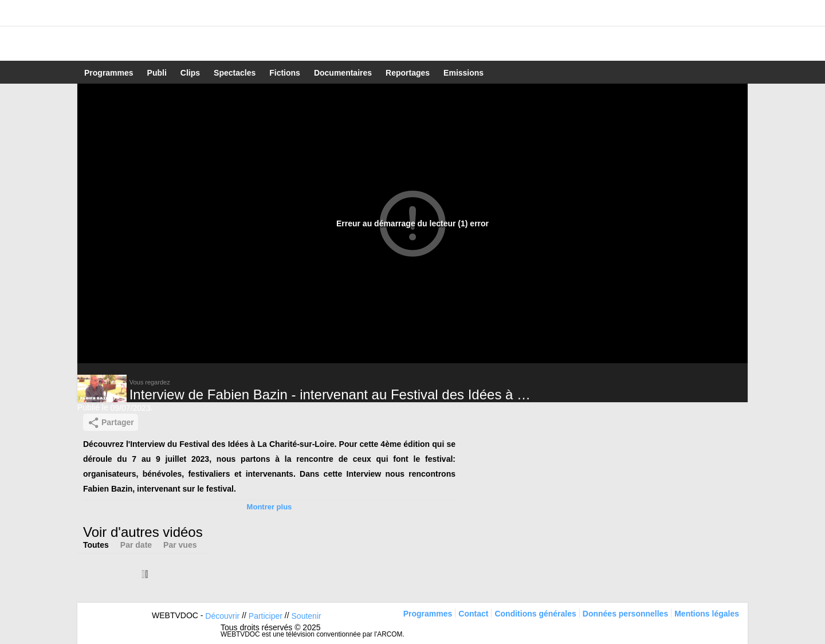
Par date (136, 545)
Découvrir (222, 616)
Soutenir (307, 616)
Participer (266, 616)
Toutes (96, 545)
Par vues (180, 545)
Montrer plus (270, 507)
